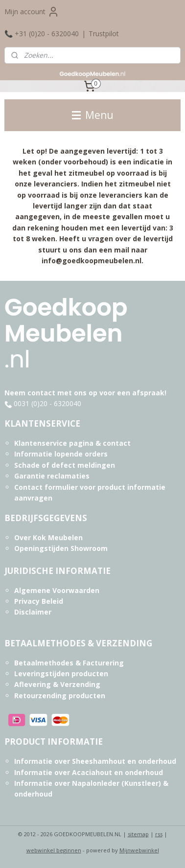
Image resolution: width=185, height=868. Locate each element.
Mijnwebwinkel (139, 850)
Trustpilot (104, 34)
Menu (93, 115)
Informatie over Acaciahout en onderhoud (89, 772)
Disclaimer (33, 612)
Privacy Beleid (39, 601)
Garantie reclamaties (52, 476)
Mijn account (32, 12)
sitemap (138, 834)
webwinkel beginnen (54, 850)
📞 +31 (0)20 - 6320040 (42, 34)
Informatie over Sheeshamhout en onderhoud (95, 761)
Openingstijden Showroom (61, 548)
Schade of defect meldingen (65, 465)
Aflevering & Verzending (57, 684)
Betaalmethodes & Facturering (69, 663)
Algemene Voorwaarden (57, 590)
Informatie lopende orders (61, 454)
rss (159, 834)
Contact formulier (46, 487)
